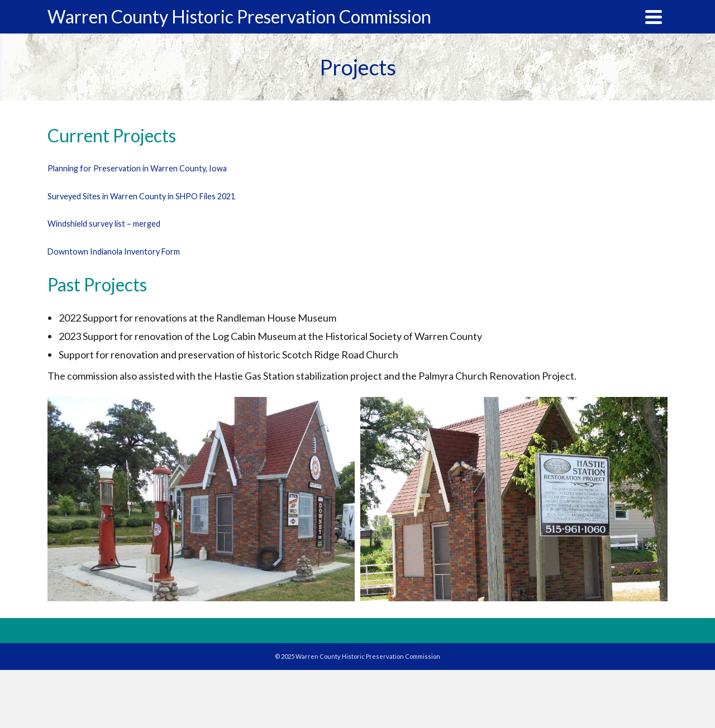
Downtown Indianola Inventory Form (114, 252)
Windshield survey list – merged (104, 224)
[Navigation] (654, 17)
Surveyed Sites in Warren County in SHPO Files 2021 (141, 196)
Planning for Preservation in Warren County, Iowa (137, 168)
